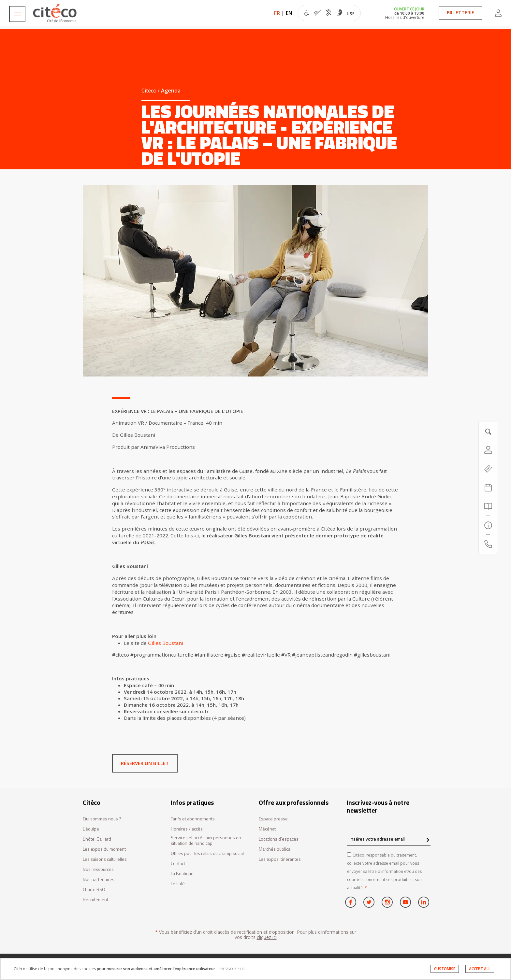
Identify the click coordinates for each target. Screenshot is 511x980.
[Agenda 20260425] (488, 488)
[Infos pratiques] (488, 525)
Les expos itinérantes (280, 859)
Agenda (171, 91)
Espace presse (273, 819)
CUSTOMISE (445, 969)
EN (289, 13)
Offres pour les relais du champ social (207, 853)
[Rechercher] (488, 506)
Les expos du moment (104, 849)
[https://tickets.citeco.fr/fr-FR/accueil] (488, 469)
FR (277, 13)
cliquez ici (267, 937)
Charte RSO (94, 890)
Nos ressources (98, 869)
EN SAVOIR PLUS (232, 969)
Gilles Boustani (166, 643)
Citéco (149, 91)
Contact (178, 864)
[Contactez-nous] (488, 544)
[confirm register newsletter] (428, 840)
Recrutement (95, 900)
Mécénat (267, 829)
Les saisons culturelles (105, 859)
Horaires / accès (187, 829)
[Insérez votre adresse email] (389, 839)
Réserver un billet (145, 763)
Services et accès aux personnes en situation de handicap (206, 841)
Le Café (178, 884)
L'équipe (91, 829)
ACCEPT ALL (480, 969)
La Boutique (182, 874)
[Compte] (488, 450)
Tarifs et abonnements (193, 819)
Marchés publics (275, 849)
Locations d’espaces (279, 839)
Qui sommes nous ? (102, 819)
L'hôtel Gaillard (97, 839)
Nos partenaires (99, 880)
